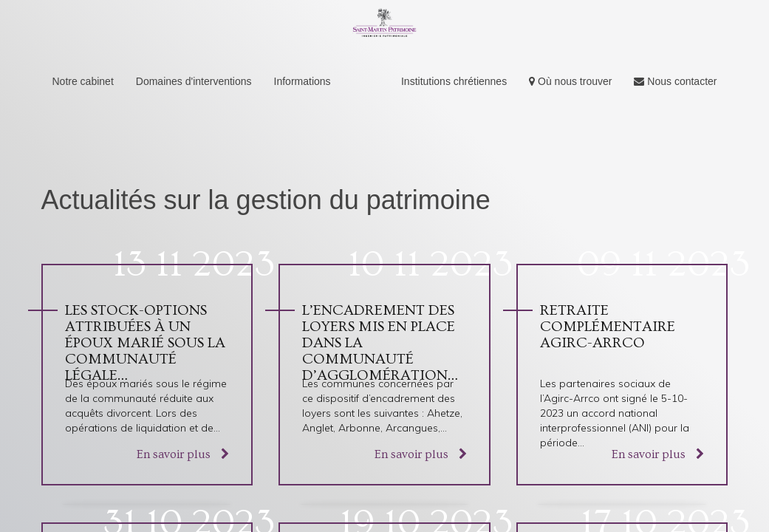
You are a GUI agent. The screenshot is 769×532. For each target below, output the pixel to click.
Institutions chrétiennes (454, 81)
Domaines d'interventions (194, 81)
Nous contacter (675, 81)
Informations (303, 81)
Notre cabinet (83, 81)
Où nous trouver (570, 81)
